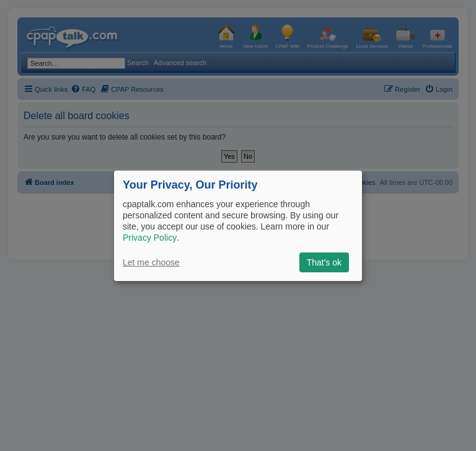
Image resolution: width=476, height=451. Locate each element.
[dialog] (238, 225)
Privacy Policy (150, 238)
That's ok (324, 262)
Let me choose (151, 262)
